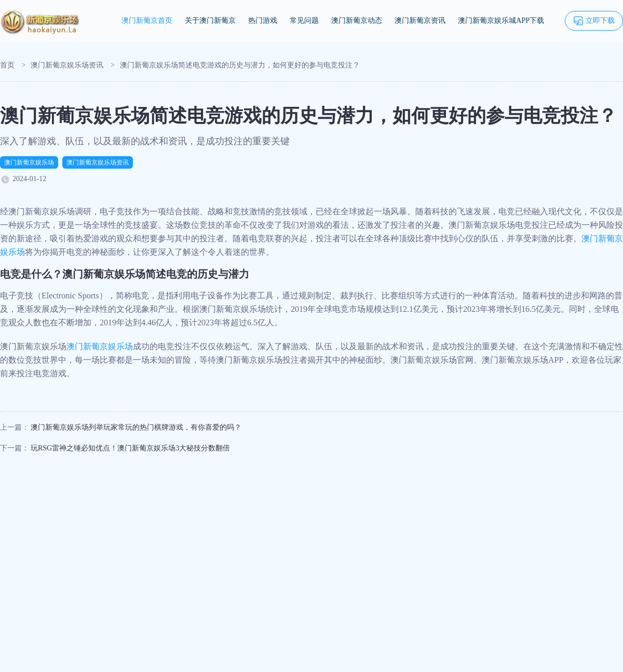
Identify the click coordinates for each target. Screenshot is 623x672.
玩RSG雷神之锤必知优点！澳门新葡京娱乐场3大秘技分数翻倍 (130, 448)
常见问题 (304, 20)
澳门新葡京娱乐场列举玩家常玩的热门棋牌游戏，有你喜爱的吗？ (136, 427)
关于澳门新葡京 (210, 20)
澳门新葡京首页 (147, 20)
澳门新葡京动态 (357, 20)
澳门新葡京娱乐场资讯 (67, 65)
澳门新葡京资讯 (420, 20)
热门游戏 (263, 20)
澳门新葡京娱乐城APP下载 (501, 20)
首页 (7, 65)
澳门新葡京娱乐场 (29, 162)
